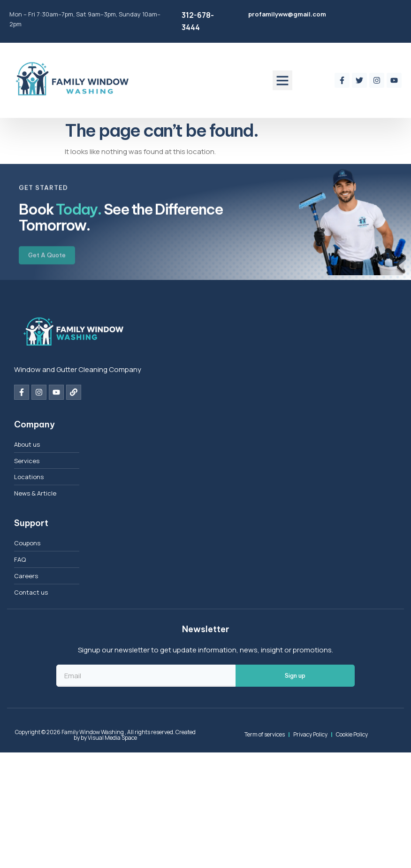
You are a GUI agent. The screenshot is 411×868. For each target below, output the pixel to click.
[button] (282, 80)
